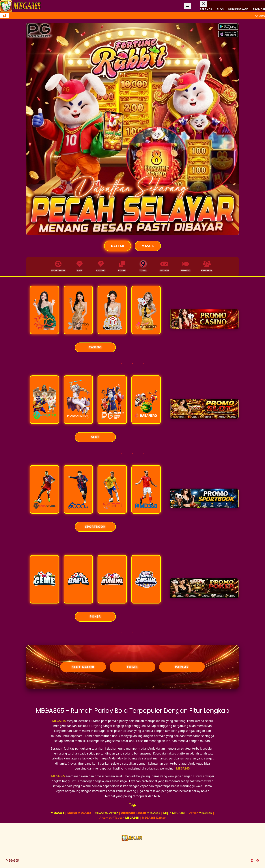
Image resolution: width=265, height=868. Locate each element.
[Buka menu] (187, 6)
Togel (132, 667)
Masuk (148, 246)
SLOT (95, 437)
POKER (95, 616)
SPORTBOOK (95, 527)
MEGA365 (59, 721)
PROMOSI (259, 9)
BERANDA (206, 9)
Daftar (118, 246)
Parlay (182, 667)
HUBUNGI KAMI (238, 9)
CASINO (95, 347)
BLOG (220, 9)
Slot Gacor (83, 667)
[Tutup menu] (204, 4)
